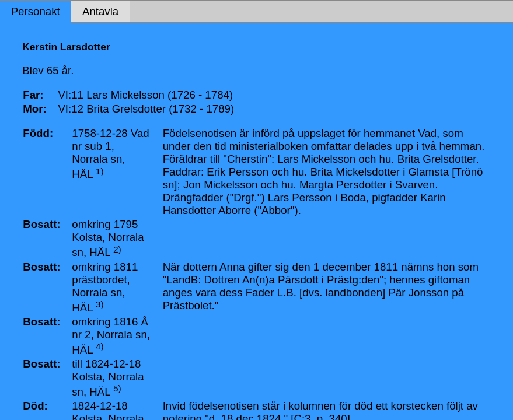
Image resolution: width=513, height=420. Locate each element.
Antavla (100, 11)
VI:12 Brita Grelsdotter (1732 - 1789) (146, 109)
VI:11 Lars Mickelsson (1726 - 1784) (145, 95)
